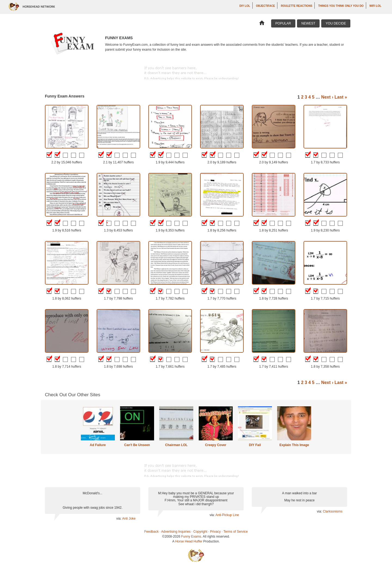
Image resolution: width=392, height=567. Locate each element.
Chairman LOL (176, 445)
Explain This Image (294, 445)
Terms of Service (236, 532)
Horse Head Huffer (189, 541)
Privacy (215, 532)
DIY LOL (245, 6)
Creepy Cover (216, 445)
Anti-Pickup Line (227, 515)
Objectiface (265, 6)
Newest (308, 23)
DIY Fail (255, 445)
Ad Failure (98, 445)
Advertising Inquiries (176, 532)
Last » (341, 97)
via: (119, 519)
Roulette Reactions (297, 6)
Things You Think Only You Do (341, 6)
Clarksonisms (333, 511)
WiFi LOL (375, 6)
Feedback (151, 532)
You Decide (336, 23)
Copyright (200, 532)
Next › (327, 97)
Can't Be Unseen (137, 445)
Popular (283, 23)
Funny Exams (191, 536)
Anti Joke (129, 519)
